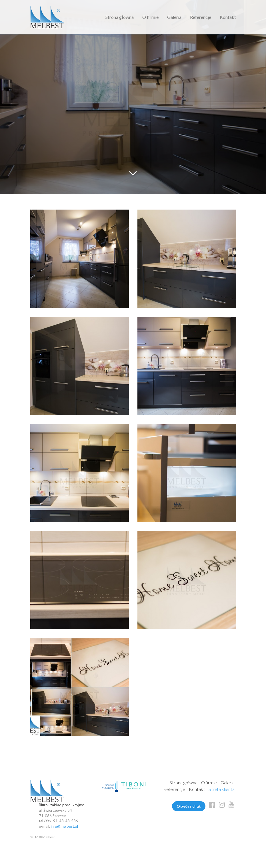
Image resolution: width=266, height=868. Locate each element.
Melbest (47, 17)
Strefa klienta (222, 789)
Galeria (174, 17)
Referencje (201, 17)
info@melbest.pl (64, 826)
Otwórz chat (189, 806)
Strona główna (120, 17)
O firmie (150, 17)
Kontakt (228, 17)
